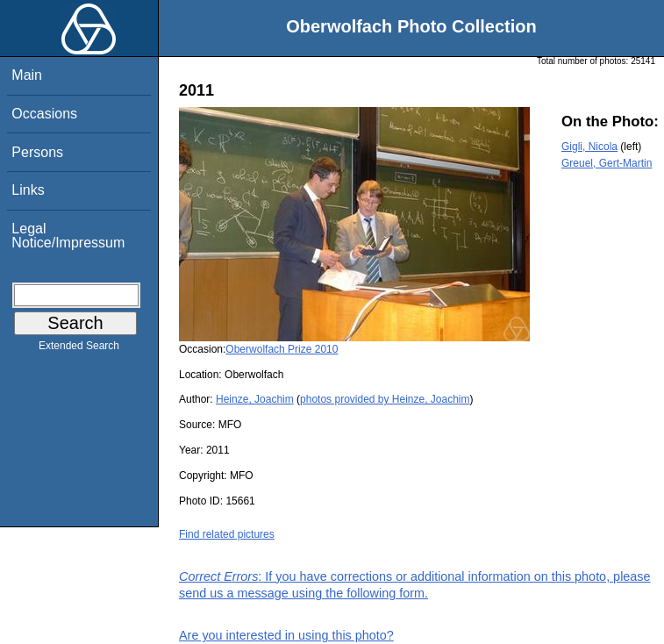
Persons (37, 152)
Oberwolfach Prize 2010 (282, 349)
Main (27, 75)
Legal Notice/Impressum (68, 236)
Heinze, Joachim (255, 399)
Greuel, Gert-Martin (607, 163)
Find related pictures (227, 534)
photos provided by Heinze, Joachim (385, 399)
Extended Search (79, 349)
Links (28, 190)
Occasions (44, 114)
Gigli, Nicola (589, 147)
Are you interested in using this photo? (286, 635)
